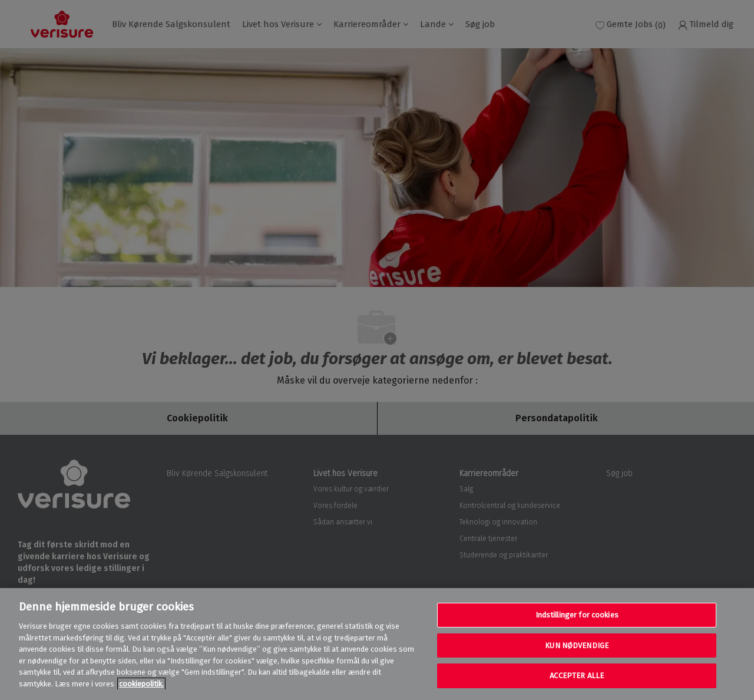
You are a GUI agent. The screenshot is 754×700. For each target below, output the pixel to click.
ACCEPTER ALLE (577, 676)
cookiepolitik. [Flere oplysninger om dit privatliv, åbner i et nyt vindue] (141, 684)
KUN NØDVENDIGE (577, 645)
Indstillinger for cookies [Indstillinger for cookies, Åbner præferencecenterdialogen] (577, 615)
